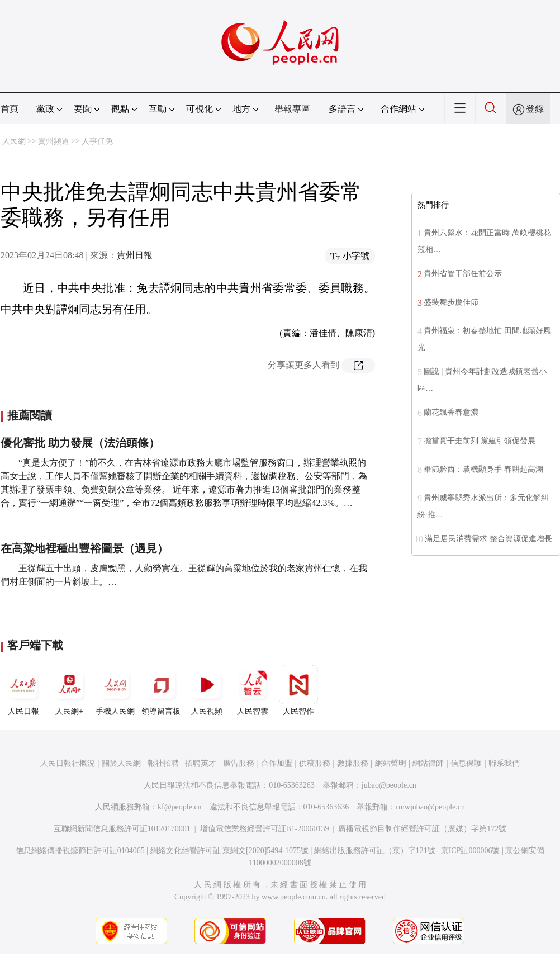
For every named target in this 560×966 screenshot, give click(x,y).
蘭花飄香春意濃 (451, 412)
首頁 (10, 109)
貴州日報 (135, 255)
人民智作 (298, 690)
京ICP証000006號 (471, 851)
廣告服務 (239, 763)
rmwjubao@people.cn (430, 807)
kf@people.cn (180, 807)
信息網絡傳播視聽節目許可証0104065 (80, 851)
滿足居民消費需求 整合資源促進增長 (488, 539)
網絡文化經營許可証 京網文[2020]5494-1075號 (230, 851)
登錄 (535, 109)
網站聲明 (391, 763)
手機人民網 (115, 690)
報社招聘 (163, 763)
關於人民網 (121, 763)
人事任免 (97, 141)
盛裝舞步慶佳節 (451, 302)
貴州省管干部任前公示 (463, 274)
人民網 (14, 141)
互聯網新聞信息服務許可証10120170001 (122, 829)
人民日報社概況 (68, 763)
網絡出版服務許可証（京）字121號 (375, 851)
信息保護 (466, 763)
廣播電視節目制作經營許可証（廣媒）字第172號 (422, 829)
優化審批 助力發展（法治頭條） (80, 443)
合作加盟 (277, 763)
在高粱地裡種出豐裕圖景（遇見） (84, 548)
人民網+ (69, 690)
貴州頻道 (54, 141)
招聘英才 (201, 763)
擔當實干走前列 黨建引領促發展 (480, 441)
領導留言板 (161, 690)
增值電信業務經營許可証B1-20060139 (265, 829)
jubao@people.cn (389, 785)
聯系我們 (504, 763)
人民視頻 (207, 690)
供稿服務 (315, 763)
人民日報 (23, 690)
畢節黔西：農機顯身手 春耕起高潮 (483, 469)
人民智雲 (253, 690)
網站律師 (428, 763)
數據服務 (353, 763)
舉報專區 (292, 109)
